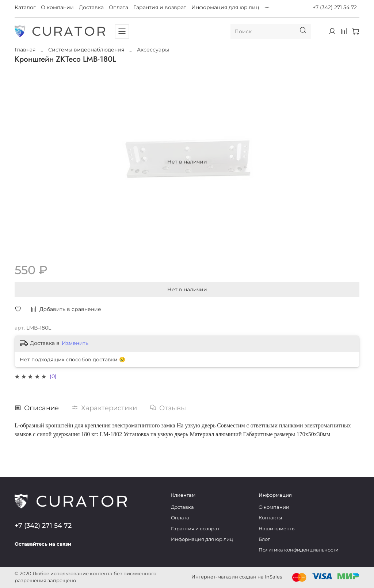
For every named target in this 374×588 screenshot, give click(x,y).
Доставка (91, 7)
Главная (25, 50)
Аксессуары (153, 50)
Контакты (270, 518)
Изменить (75, 343)
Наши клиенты (277, 529)
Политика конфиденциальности (299, 550)
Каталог (25, 7)
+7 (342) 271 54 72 (335, 7)
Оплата (119, 7)
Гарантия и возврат (160, 7)
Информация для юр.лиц (225, 7)
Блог (264, 539)
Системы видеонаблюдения (86, 50)
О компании (57, 7)
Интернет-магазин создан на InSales (237, 577)
